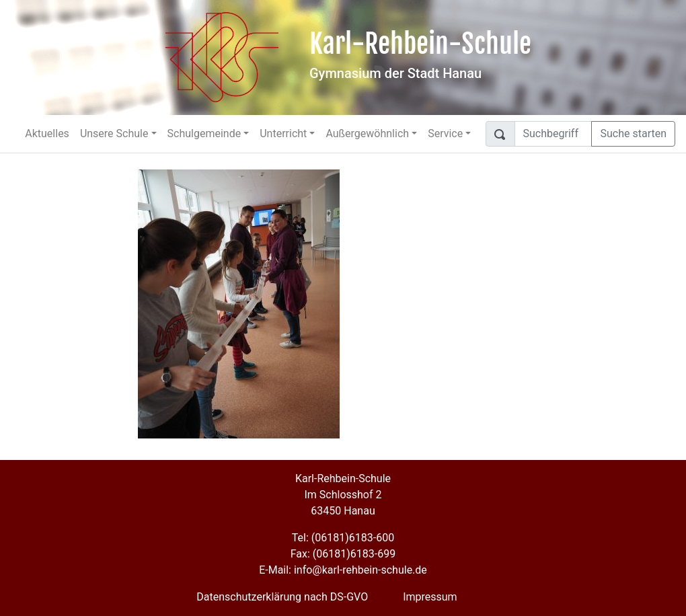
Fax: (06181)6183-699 (343, 554)
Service (445, 133)
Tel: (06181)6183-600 (343, 538)
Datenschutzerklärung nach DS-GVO (282, 597)
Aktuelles (47, 133)
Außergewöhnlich (367, 133)
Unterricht (283, 133)
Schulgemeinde (204, 133)
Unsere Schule (114, 133)
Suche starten (633, 133)
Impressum (430, 597)
